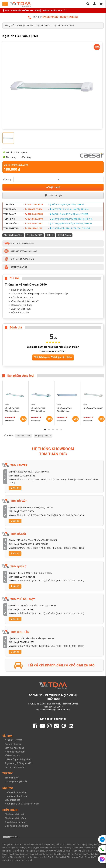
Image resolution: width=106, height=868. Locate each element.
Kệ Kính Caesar (43, 25)
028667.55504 (34, 209)
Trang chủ (9, 25)
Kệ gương (33, 294)
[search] (88, 4)
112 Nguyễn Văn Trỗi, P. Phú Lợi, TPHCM (71, 224)
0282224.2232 (34, 228)
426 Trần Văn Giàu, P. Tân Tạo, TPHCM (70, 228)
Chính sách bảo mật (15, 814)
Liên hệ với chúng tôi (15, 767)
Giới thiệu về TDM (13, 740)
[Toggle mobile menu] (5, 4)
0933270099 (42, 544)
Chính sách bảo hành (15, 818)
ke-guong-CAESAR (43, 436)
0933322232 (51, 17)
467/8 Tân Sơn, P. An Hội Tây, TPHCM (69, 209)
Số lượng (7, 180)
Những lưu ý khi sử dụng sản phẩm (22, 804)
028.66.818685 (34, 214)
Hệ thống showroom (15, 752)
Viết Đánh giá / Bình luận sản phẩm (53, 357)
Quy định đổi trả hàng (15, 822)
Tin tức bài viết (12, 778)
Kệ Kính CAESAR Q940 (64, 25)
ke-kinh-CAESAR (24, 436)
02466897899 (27, 544)
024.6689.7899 (34, 219)
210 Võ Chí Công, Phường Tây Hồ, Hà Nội (71, 219)
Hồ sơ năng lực (12, 756)
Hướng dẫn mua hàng (16, 792)
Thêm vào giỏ (53, 195)
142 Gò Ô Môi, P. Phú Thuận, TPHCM (69, 214)
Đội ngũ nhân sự (13, 744)
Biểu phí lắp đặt (12, 800)
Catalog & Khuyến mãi (16, 782)
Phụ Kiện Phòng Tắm (13, 235)
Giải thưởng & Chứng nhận (18, 759)
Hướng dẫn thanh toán (16, 796)
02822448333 (69, 17)
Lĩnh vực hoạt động (14, 748)
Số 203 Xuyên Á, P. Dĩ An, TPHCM (67, 205)
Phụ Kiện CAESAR (25, 25)
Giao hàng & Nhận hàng (17, 826)
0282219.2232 (34, 224)
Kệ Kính (50, 235)
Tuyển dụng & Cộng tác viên (19, 763)
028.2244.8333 (34, 205)
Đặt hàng (53, 187)
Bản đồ (15, 488)
